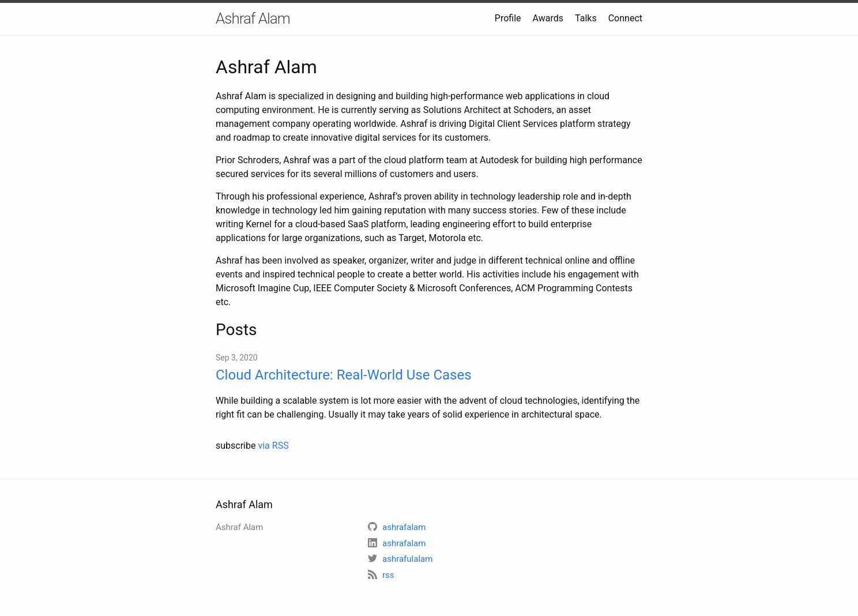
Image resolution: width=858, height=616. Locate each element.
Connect (625, 18)
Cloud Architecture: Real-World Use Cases (344, 375)
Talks (586, 18)
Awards (548, 18)
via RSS (273, 446)
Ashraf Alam (253, 18)
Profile (508, 18)
